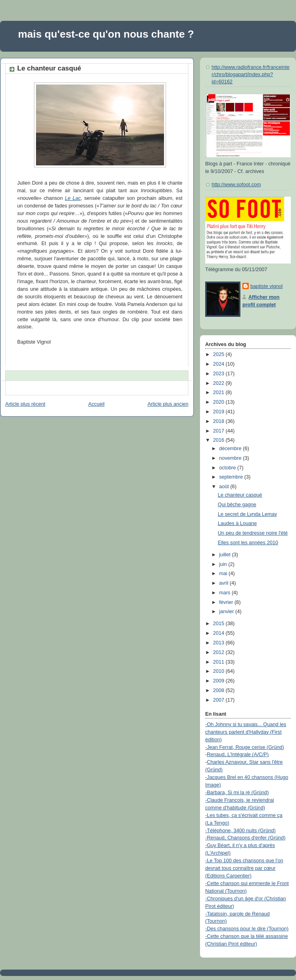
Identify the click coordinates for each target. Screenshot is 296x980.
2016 (220, 440)
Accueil (97, 404)
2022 (220, 383)
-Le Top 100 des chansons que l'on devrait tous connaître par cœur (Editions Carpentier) (244, 868)
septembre (232, 477)
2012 (220, 652)
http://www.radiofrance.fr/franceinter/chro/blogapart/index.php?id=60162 (251, 74)
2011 (220, 662)
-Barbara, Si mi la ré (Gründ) (237, 793)
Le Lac (73, 198)
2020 (220, 402)
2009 (220, 681)
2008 (220, 690)
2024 (220, 364)
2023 (220, 374)
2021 (220, 392)
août (225, 487)
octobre (228, 468)
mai (224, 574)
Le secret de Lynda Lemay (248, 514)
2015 (220, 624)
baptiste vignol (267, 286)
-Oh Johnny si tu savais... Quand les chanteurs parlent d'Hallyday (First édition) (246, 732)
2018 (220, 421)
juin (224, 564)
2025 (220, 354)
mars (226, 593)
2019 (220, 412)
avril (225, 583)
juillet (226, 555)
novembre (231, 458)
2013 (220, 643)
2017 (220, 431)
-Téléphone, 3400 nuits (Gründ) (240, 831)
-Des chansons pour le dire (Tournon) (247, 929)
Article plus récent (25, 404)
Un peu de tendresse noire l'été (253, 533)
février (227, 602)
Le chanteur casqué (49, 68)
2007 (220, 700)
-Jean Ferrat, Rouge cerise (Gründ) (245, 747)
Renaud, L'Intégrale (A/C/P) (238, 755)
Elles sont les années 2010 (248, 543)
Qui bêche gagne (237, 505)
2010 (220, 671)
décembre (231, 449)
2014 (220, 633)
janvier (227, 612)
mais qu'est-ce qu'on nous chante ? (106, 34)
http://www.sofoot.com (236, 185)
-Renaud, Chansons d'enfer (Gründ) (245, 838)
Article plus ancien (168, 404)
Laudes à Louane (237, 523)
